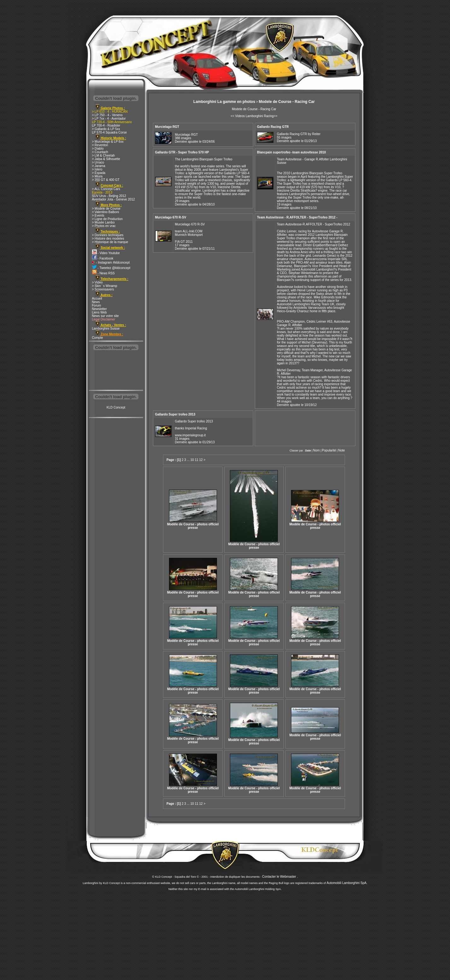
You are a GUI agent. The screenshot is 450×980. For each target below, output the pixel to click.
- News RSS (103, 273)
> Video (97, 282)
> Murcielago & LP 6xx (108, 142)
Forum (97, 305)
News (96, 302)
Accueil (97, 299)
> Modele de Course (106, 209)
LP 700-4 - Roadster (106, 125)
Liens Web (99, 312)
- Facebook (103, 258)
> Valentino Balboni (106, 212)
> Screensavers (103, 289)
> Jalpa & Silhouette (106, 159)
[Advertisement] (116, 371)
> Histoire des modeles (108, 239)
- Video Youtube (106, 253)
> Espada (99, 173)
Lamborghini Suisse (106, 329)
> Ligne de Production (108, 219)
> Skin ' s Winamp (105, 286)
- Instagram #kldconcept (111, 263)
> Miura (97, 176)
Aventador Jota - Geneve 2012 (114, 199)
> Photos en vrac (104, 226)
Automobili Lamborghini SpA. (347, 883)
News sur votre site (105, 316)
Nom (316, 450)
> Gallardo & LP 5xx (106, 129)
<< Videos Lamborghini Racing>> (254, 116)
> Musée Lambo (103, 222)
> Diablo (98, 149)
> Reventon (100, 145)
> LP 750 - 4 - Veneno (107, 115)
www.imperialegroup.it (190, 435)
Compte (98, 338)
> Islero (97, 169)
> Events (98, 215)
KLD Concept (116, 407)
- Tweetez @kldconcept (111, 268)
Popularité (329, 450)
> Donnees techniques (108, 235)
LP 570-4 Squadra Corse (109, 132)
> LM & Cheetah (104, 155)
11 (197, 460)
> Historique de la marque (110, 242)
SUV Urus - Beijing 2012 (109, 196)
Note (341, 450)
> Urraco (98, 162)
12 (201, 460)
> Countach (100, 152)
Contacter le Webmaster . (280, 877)
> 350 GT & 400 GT (106, 180)
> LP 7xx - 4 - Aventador (109, 119)
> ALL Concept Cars (106, 189)
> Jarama (99, 166)
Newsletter (99, 309)
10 (192, 460)
